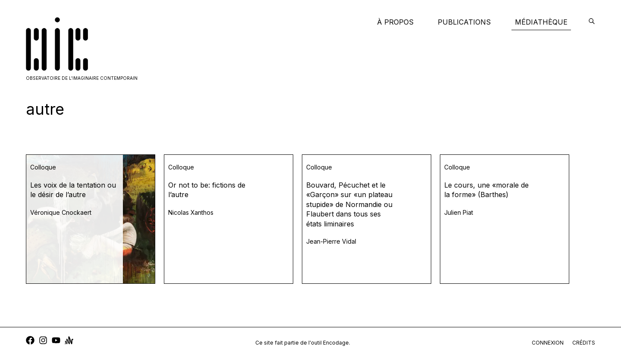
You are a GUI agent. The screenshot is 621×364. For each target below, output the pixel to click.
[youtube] (56, 341)
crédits (584, 343)
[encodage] (592, 22)
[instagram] (43, 341)
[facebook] (30, 341)
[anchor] (69, 341)
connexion (548, 343)
